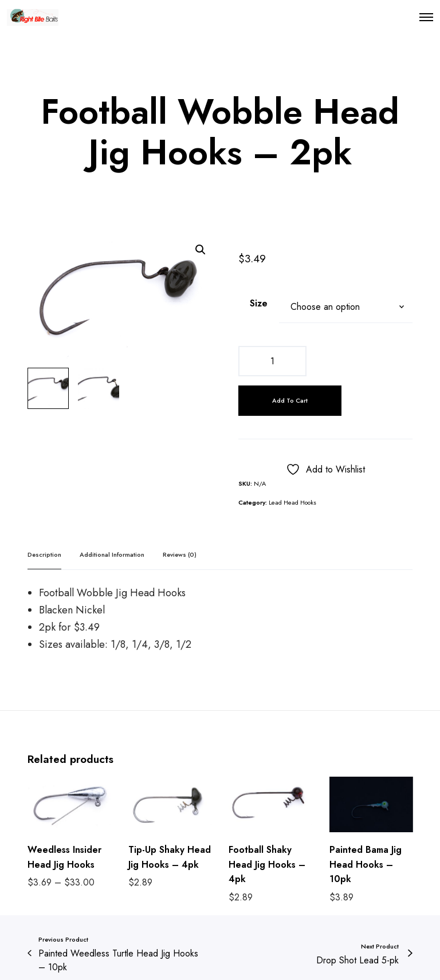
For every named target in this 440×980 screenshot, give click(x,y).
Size (259, 303)
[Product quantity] (272, 361)
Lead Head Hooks (292, 502)
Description (44, 554)
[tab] (44, 555)
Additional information (112, 554)
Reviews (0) (180, 554)
